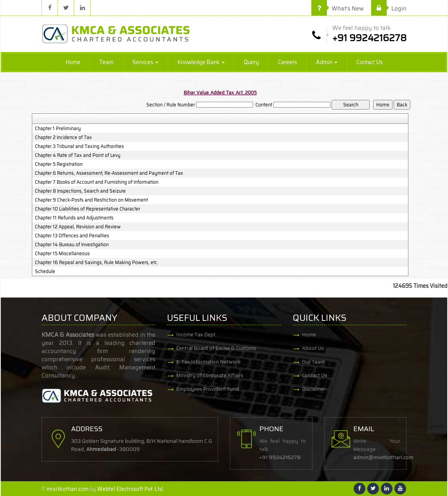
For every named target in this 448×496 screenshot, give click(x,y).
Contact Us (370, 62)
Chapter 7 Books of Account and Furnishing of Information (97, 182)
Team (106, 62)
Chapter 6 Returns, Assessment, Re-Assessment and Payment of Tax (109, 173)
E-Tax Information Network (208, 362)
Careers (287, 62)
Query (251, 62)
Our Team (313, 362)
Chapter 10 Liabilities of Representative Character (88, 209)
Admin (327, 62)
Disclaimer (314, 389)
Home (73, 62)
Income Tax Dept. (196, 335)
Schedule (45, 271)
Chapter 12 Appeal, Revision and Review (78, 227)
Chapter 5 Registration (59, 164)
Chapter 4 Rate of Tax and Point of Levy (78, 155)
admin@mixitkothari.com (384, 457)
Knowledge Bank (201, 62)
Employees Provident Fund (208, 389)
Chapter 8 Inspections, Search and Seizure (80, 191)
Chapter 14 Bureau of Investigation (72, 245)
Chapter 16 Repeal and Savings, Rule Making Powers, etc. (97, 263)
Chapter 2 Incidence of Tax (63, 137)
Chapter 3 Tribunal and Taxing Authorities (79, 146)
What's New (338, 9)
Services (145, 62)
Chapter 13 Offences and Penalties (72, 236)
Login (389, 9)
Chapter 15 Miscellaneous (62, 254)
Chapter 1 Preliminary (58, 129)
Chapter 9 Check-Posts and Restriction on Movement (91, 200)
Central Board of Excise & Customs (216, 348)
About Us (313, 348)
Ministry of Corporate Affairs (210, 375)
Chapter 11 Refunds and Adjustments (74, 218)
